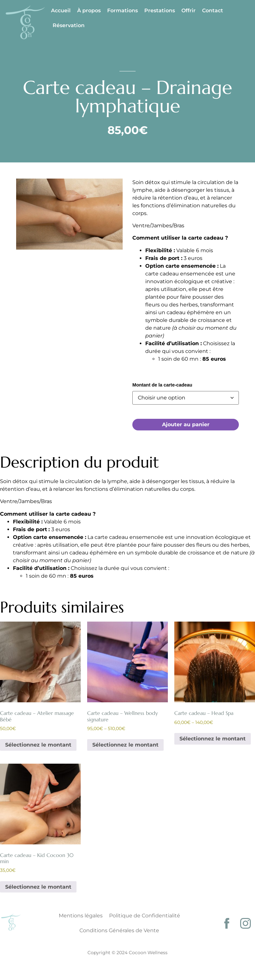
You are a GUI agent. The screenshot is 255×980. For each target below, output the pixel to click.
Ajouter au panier (186, 424)
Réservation (69, 25)
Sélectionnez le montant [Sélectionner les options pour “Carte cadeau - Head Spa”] (213, 739)
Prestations (160, 10)
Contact (213, 10)
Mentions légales (81, 916)
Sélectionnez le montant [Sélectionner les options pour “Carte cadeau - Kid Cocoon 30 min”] (38, 887)
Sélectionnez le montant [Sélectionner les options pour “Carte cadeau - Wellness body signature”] (125, 745)
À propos (89, 10)
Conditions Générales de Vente (119, 930)
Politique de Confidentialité (145, 916)
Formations (122, 10)
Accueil (61, 10)
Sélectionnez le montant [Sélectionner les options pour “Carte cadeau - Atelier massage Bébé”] (38, 745)
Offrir (189, 10)
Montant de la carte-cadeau (162, 385)
